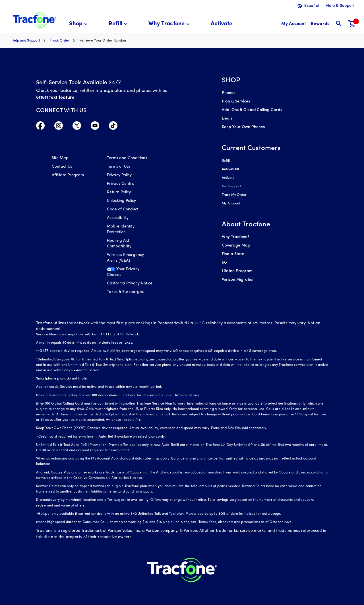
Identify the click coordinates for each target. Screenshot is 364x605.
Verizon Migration (238, 280)
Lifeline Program (237, 271)
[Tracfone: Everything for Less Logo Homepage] (34, 20)
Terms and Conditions (127, 158)
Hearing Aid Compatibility (119, 244)
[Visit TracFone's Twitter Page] (77, 127)
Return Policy (119, 192)
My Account (231, 204)
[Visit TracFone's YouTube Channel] (95, 127)
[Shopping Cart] (352, 24)
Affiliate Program (68, 175)
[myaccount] (294, 24)
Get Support (231, 186)
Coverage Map (236, 246)
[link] (222, 24)
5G (225, 263)
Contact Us (62, 167)
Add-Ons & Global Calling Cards (252, 110)
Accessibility (118, 218)
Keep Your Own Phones (243, 127)
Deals (227, 119)
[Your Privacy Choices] (130, 274)
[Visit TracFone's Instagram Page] (59, 127)
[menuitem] (79, 24)
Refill (226, 161)
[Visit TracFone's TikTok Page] (113, 127)
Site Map (60, 158)
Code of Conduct (123, 209)
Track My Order (234, 195)
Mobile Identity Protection (121, 229)
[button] (79, 24)
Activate (228, 178)
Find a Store (233, 254)
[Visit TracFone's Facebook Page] (40, 127)
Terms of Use (119, 167)
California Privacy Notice (130, 283)
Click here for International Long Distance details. (160, 395)
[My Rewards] (320, 24)
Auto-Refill (230, 169)
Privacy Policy (119, 175)
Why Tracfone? (236, 237)
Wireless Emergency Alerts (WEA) (125, 258)
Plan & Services (236, 101)
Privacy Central (121, 184)
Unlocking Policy (121, 201)
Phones (228, 93)
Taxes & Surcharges (125, 292)
